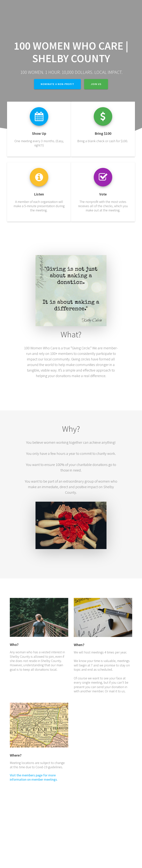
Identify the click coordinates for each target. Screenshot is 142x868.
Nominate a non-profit (57, 84)
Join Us (96, 84)
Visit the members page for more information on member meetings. (34, 777)
